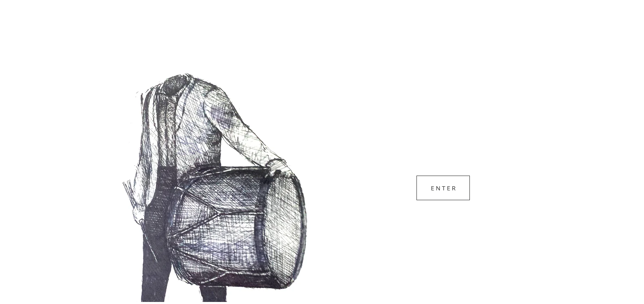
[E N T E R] (443, 188)
